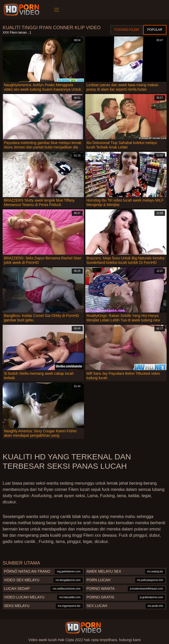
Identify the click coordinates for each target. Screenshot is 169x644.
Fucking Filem (127, 30)
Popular (155, 30)
